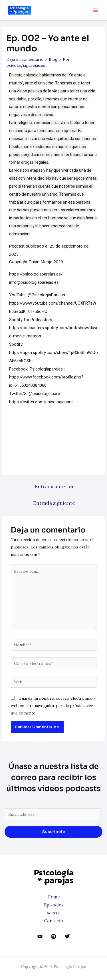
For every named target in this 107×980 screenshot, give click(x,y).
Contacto (53, 921)
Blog (53, 59)
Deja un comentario (25, 59)
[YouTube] (40, 936)
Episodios (54, 905)
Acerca (53, 913)
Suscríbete (54, 832)
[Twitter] (67, 936)
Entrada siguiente (54, 503)
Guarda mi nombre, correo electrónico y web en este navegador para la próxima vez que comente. (53, 706)
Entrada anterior (54, 487)
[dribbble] (54, 936)
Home (54, 897)
